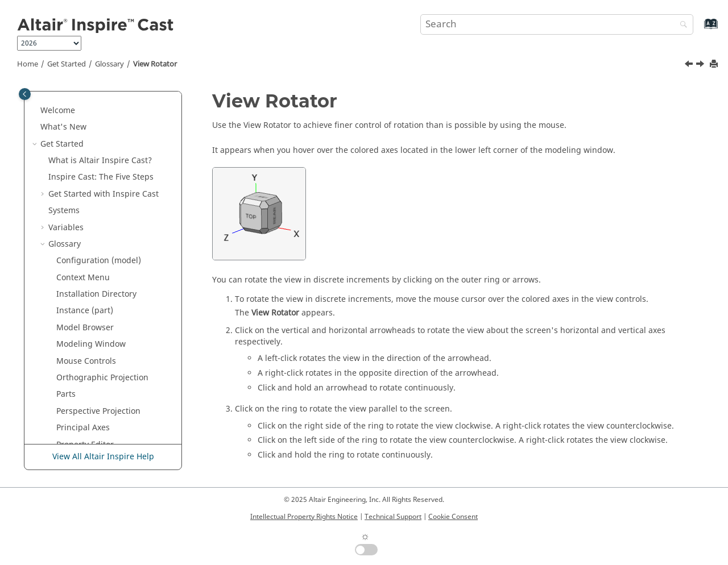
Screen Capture (86, 161)
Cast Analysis (65, 373)
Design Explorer (71, 406)
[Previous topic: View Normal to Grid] (690, 65)
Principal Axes (83, 111)
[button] (52, 95)
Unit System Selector (96, 212)
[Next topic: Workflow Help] (701, 65)
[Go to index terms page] (699, 29)
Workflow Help (84, 278)
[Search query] (557, 24)
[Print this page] (715, 65)
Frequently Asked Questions (94, 423)
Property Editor (85, 128)
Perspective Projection (98, 95)
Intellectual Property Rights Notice (304, 517)
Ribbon (70, 145)
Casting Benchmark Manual (93, 390)
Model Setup (65, 356)
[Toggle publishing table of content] (25, 94)
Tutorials (57, 323)
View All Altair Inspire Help (103, 457)
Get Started (67, 64)
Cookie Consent (453, 517)
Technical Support (393, 517)
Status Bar (76, 195)
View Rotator (155, 64)
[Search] (681, 25)
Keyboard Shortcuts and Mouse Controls (108, 301)
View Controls (82, 228)
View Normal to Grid (95, 245)
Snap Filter (77, 178)
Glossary (109, 64)
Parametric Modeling (80, 340)
